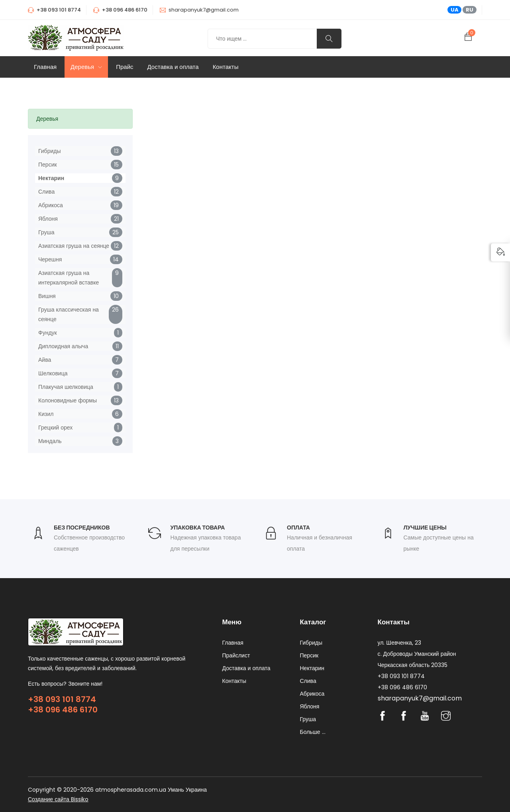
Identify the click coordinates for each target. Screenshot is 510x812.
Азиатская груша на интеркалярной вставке (69, 278)
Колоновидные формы (68, 400)
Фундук (48, 333)
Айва (45, 360)
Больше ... (313, 732)
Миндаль (50, 441)
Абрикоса (51, 205)
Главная (45, 67)
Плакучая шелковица (66, 387)
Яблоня (48, 219)
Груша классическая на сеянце (69, 314)
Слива (46, 192)
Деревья (86, 67)
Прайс (125, 67)
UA (455, 10)
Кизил (46, 414)
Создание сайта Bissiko (58, 799)
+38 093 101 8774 (62, 699)
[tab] (80, 119)
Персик (48, 165)
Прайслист (236, 655)
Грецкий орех (55, 428)
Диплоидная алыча (63, 346)
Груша (46, 232)
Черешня (50, 259)
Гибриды (49, 151)
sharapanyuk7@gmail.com (204, 10)
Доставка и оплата (173, 67)
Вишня (47, 296)
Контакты (226, 67)
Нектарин (51, 178)
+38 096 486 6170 (63, 710)
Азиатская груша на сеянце (74, 246)
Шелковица (53, 373)
